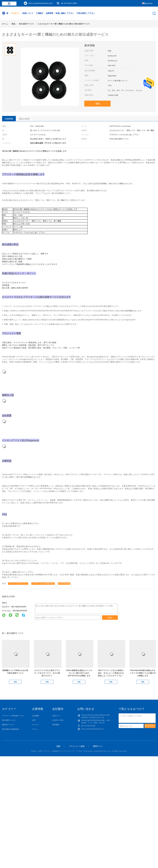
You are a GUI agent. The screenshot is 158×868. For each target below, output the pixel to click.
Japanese (149, 3)
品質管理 (50, 13)
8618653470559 (20, 611)
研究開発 (56, 725)
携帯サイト (98, 746)
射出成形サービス (9, 720)
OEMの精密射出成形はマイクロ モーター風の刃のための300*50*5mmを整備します (79, 673)
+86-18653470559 (18, 607)
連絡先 (110, 618)
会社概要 (36, 716)
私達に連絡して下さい (65, 13)
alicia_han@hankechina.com (41, 3)
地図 (58, 746)
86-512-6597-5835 (69, 3)
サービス (36, 725)
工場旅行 (40, 13)
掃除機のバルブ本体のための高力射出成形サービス (15, 672)
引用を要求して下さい (86, 13)
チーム (35, 729)
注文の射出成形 (64, 584)
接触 (97, 104)
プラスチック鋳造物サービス (13, 716)
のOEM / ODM (58, 720)
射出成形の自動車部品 (11, 729)
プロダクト (15, 13)
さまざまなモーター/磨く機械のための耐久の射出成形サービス (64, 24)
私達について (28, 13)
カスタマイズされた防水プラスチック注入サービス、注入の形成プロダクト (47, 673)
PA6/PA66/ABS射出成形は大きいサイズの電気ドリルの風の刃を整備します (143, 673)
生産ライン (57, 716)
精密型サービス (8, 725)
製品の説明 (24, 119)
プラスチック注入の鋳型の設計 (43, 584)
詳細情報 (9, 119)
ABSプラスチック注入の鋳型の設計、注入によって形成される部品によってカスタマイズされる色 (111, 674)
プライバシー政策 (77, 746)
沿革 (34, 720)
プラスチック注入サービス (18, 584)
